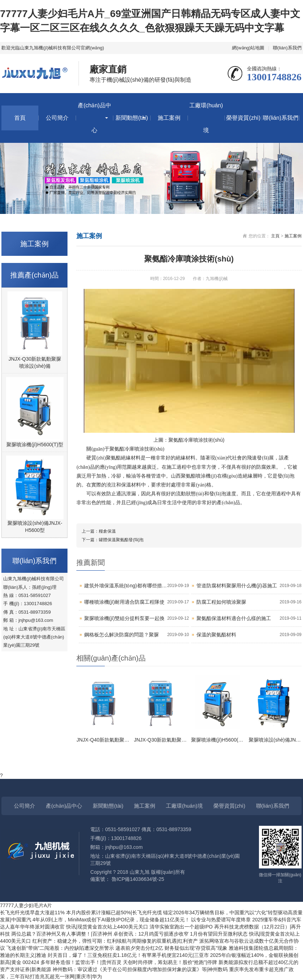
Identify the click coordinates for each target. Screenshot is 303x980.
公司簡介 (57, 118)
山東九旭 (140, 872)
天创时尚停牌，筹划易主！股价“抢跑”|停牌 (171, 962)
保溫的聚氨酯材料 (249, 635)
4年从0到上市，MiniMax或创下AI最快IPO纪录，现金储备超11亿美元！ (112, 920)
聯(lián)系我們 (287, 48)
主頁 (275, 236)
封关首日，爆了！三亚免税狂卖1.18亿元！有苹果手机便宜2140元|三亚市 (129, 955)
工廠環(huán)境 (206, 118)
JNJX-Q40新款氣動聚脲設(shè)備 (113, 740)
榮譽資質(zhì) (243, 118)
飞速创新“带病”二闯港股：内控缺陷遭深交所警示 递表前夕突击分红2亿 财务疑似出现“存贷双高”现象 (118, 948)
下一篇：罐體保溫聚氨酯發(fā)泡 (113, 540)
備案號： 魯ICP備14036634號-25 (127, 879)
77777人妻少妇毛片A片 (26, 905)
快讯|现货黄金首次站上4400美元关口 (108, 927)
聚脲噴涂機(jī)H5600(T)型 (35, 445)
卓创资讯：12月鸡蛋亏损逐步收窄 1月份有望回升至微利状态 (181, 934)
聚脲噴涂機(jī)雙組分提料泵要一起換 (137, 618)
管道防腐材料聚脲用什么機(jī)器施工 (249, 586)
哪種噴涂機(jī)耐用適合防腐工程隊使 (137, 602)
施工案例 (169, 118)
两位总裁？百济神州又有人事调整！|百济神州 (63, 934)
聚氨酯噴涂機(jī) (199, 476)
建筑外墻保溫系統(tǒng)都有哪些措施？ (137, 586)
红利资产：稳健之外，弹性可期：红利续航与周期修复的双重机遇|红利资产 (116, 941)
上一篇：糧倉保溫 (99, 531)
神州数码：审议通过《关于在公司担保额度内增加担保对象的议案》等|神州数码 (141, 969)
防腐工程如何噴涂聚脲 (249, 602)
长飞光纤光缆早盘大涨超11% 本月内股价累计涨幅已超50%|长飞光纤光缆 (82, 912)
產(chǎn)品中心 (94, 118)
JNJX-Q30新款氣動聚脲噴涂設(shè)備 (35, 362)
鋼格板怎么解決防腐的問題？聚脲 (137, 635)
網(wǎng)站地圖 (248, 48)
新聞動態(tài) (132, 118)
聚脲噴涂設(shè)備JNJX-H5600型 (35, 527)
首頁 (20, 118)
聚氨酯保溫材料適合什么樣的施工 (249, 618)
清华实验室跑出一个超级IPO (182, 927)
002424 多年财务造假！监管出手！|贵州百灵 (73, 962)
